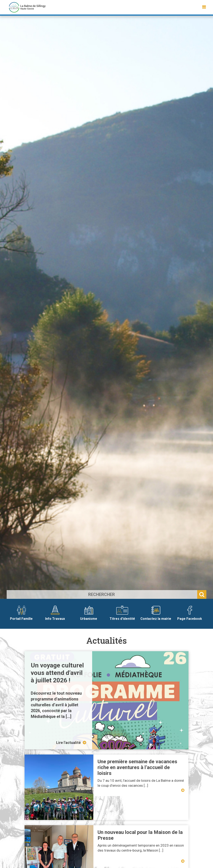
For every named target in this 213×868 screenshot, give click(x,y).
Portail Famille (21, 613)
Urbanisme (89, 613)
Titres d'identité (122, 613)
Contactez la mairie (156, 613)
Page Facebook (190, 613)
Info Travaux (55, 613)
